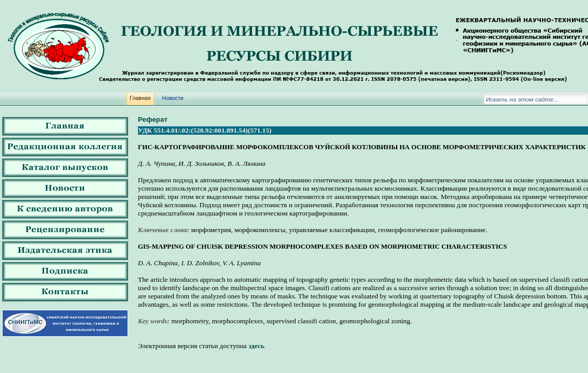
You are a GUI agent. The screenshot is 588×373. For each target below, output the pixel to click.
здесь (256, 346)
